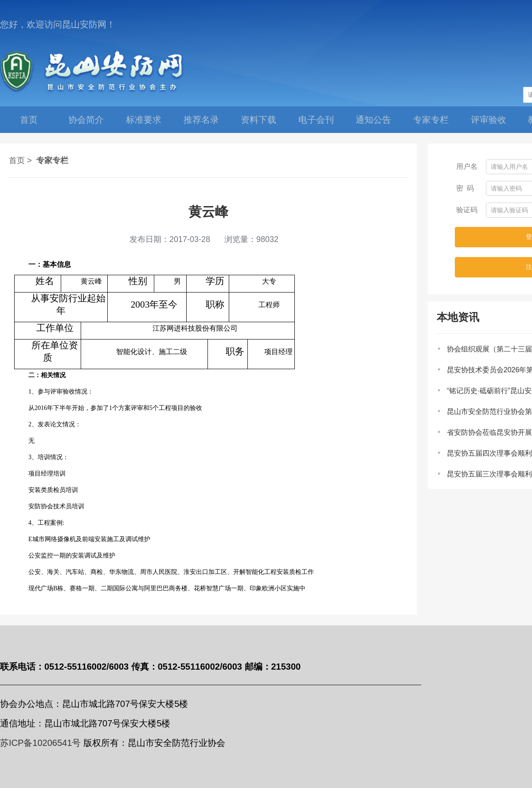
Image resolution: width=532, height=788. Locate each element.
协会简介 (86, 120)
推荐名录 (201, 120)
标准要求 (144, 120)
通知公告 (373, 120)
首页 (29, 120)
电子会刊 (316, 120)
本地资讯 (458, 317)
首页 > (20, 160)
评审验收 (489, 120)
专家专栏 (431, 120)
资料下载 (258, 120)
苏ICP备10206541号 (40, 743)
